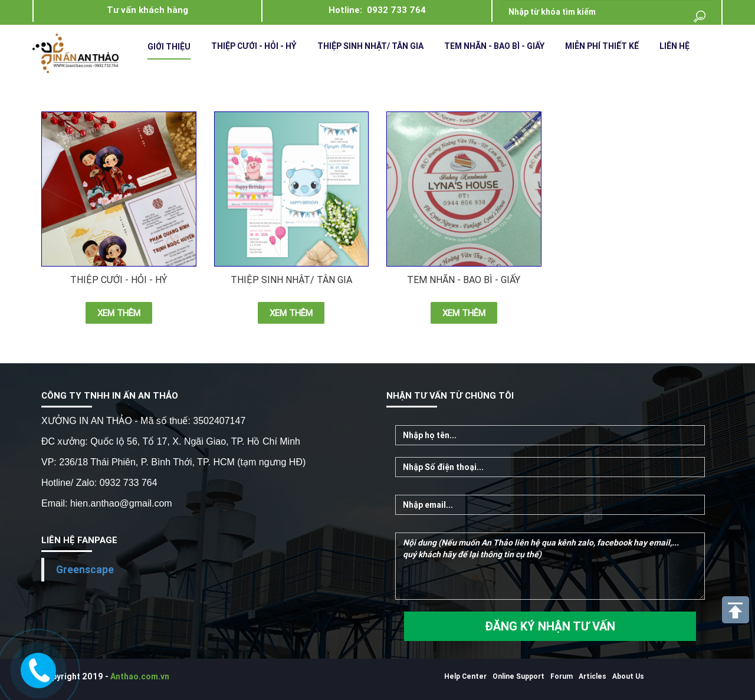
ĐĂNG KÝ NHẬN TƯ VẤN (550, 626)
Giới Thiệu (169, 47)
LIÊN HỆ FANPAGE (79, 540)
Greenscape (85, 569)
